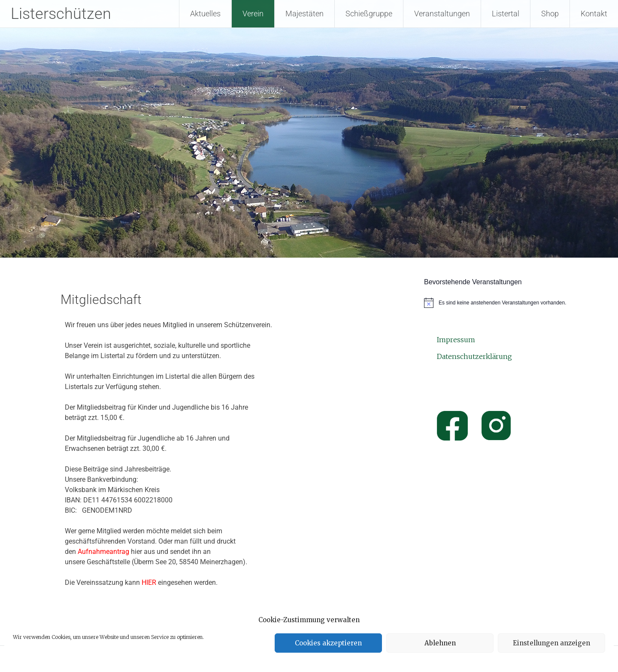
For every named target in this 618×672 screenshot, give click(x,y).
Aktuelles (205, 14)
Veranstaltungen (442, 14)
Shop (550, 14)
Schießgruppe (369, 14)
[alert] (497, 303)
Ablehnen (440, 643)
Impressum (456, 340)
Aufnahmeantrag (103, 552)
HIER (149, 582)
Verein (253, 14)
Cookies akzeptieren (328, 643)
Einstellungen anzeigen (551, 643)
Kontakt (594, 14)
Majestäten (304, 14)
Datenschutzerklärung (474, 356)
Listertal (506, 14)
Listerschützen (61, 14)
